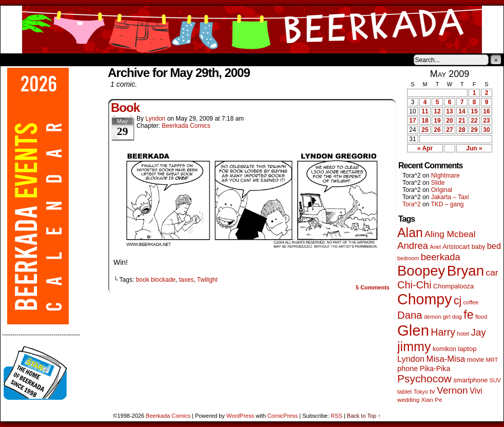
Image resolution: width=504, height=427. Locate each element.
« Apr (425, 148)
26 (437, 130)
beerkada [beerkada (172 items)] (441, 257)
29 (474, 130)
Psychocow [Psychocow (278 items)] (424, 379)
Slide (438, 183)
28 (462, 130)
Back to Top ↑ (364, 416)
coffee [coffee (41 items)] (471, 302)
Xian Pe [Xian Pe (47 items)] (432, 400)
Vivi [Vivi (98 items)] (476, 391)
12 (437, 111)
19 (437, 121)
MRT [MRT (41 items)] (492, 360)
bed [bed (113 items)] (494, 246)
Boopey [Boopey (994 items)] (421, 271)
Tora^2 (412, 204)
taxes (187, 280)
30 (486, 130)
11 (425, 111)
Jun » (474, 148)
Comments (373, 287)
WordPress (240, 416)
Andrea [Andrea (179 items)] (413, 246)
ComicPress (283, 416)
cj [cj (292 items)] (458, 300)
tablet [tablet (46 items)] (404, 391)
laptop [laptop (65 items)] (467, 349)
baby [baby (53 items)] (479, 247)
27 (449, 130)
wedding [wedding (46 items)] (408, 400)
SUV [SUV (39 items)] (495, 380)
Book (125, 108)
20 (449, 121)
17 (412, 121)
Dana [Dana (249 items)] (410, 315)
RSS (336, 416)
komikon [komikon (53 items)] (444, 349)
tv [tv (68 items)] (432, 391)
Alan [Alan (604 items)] (410, 232)
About (45, 60)
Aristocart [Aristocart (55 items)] (456, 247)
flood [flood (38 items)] (481, 317)
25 (425, 130)
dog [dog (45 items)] (457, 317)
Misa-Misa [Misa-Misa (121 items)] (446, 359)
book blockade (156, 280)
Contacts (116, 60)
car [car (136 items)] (492, 273)
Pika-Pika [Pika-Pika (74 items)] (435, 368)
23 (486, 121)
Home (15, 60)
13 (449, 111)
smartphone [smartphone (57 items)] (470, 380)
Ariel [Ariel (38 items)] (435, 247)
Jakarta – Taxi (450, 197)
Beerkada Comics (252, 30)
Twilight (207, 280)
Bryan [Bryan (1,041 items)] (466, 271)
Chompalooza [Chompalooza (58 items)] (453, 286)
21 (462, 121)
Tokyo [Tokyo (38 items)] (421, 392)
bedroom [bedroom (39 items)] (408, 258)
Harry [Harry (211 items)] (443, 332)
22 (474, 121)
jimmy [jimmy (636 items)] (414, 346)
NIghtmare (445, 176)
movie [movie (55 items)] (476, 360)
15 (474, 111)
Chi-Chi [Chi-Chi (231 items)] (414, 285)
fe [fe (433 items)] (468, 315)
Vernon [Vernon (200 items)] (452, 390)
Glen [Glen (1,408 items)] (413, 330)
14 (462, 111)
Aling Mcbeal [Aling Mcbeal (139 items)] (450, 234)
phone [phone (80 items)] (408, 368)
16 (486, 111)
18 (425, 121)
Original (442, 190)
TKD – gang (447, 204)
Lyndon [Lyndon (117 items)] (411, 359)
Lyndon (155, 119)
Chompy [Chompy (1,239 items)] (425, 299)
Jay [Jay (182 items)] (479, 332)
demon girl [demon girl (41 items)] (437, 317)
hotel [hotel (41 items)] (463, 334)
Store (77, 60)
